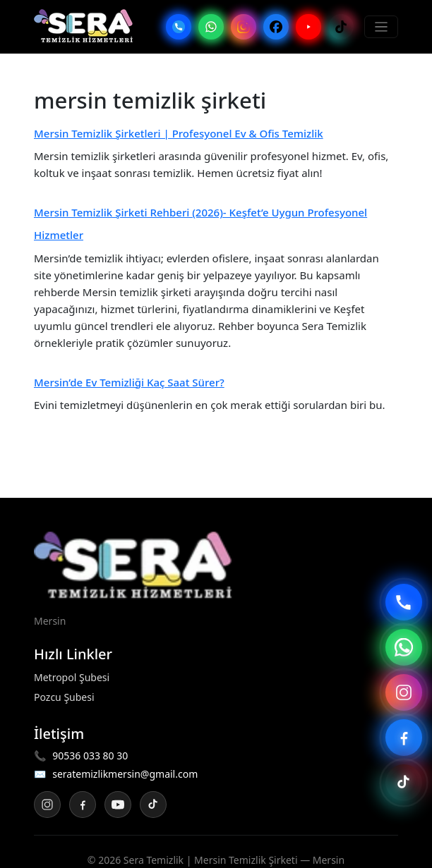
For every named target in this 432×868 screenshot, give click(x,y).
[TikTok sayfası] (404, 783)
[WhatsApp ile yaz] (404, 647)
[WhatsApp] (211, 27)
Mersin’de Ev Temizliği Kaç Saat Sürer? (129, 382)
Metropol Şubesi (72, 677)
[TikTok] (341, 27)
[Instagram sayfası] (404, 692)
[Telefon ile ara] (404, 602)
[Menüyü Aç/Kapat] (382, 27)
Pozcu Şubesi (64, 697)
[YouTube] (308, 27)
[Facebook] (276, 27)
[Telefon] (179, 27)
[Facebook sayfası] (404, 738)
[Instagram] (244, 27)
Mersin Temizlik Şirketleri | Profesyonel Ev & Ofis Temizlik (179, 133)
